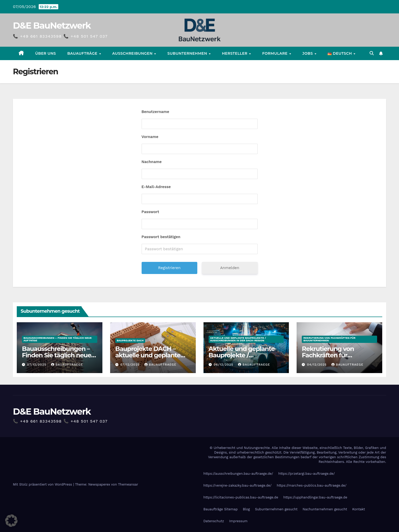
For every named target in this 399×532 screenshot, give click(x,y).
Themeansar (128, 484)
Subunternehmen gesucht (276, 509)
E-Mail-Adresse (156, 187)
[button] (372, 53)
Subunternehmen (188, 53)
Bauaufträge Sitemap (221, 509)
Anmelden (230, 268)
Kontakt (359, 509)
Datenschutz (214, 521)
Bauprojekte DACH (130, 340)
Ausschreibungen (133, 53)
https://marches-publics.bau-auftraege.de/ (312, 485)
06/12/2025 (224, 365)
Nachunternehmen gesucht (325, 509)
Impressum (238, 521)
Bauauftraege (67, 365)
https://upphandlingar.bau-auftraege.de (315, 497)
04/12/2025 (317, 365)
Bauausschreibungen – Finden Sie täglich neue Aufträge (58, 339)
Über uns (46, 53)
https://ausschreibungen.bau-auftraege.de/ (238, 474)
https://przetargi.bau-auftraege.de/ (307, 474)
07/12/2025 (37, 365)
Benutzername (155, 112)
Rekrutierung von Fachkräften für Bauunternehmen (329, 339)
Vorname (150, 137)
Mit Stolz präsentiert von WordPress (43, 484)
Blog (246, 509)
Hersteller (235, 53)
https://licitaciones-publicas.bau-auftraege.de (241, 497)
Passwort (150, 212)
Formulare (276, 53)
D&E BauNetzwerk (52, 26)
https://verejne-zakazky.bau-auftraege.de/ (238, 485)
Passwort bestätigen (161, 237)
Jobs (308, 53)
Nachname (152, 162)
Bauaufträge (83, 53)
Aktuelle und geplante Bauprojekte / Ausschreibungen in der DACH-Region (238, 339)
